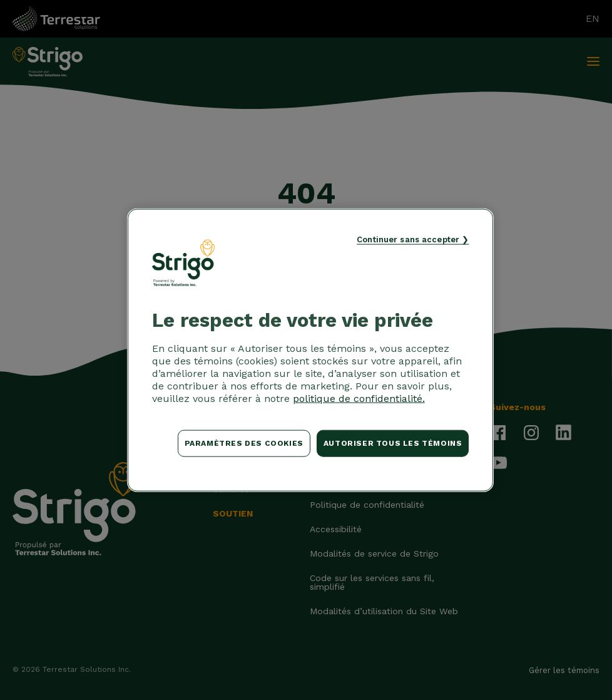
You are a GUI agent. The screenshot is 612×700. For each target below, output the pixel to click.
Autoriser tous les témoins (393, 443)
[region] (311, 350)
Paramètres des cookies (244, 443)
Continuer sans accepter (408, 239)
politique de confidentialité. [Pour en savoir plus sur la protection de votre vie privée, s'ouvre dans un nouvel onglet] (359, 399)
